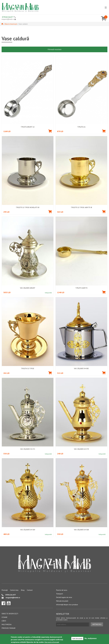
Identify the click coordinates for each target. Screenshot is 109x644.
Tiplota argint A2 (28, 127)
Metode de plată (62, 601)
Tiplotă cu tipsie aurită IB (81, 207)
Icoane (4, 617)
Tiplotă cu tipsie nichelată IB (28, 207)
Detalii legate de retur (64, 597)
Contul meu (14, 590)
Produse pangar (9, 628)
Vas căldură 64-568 (81, 530)
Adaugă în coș (50, 133)
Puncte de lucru (62, 590)
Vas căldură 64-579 (81, 449)
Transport (60, 594)
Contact (30, 590)
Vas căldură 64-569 (28, 530)
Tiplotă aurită (81, 288)
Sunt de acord (77, 639)
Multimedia (6, 624)
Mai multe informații (52, 642)
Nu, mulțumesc (91, 639)
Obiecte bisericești (11, 24)
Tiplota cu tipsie (28, 369)
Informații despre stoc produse (67, 605)
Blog (23, 590)
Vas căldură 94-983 (81, 369)
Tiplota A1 (81, 127)
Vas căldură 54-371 (28, 449)
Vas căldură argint (28, 288)
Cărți (4, 621)
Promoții (5, 590)
